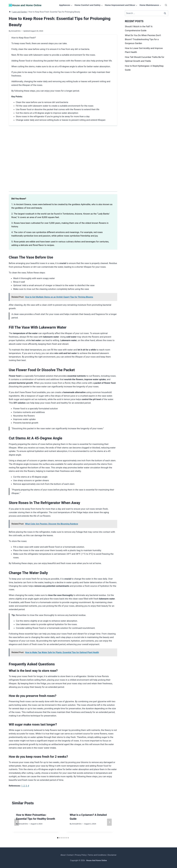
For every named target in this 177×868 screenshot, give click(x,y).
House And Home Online (96, 860)
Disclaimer (112, 855)
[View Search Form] (166, 5)
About (63, 855)
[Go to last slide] (17, 822)
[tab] (58, 838)
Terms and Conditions (97, 855)
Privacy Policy (81, 855)
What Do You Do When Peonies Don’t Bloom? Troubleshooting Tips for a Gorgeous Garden (143, 39)
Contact (70, 855)
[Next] (109, 822)
